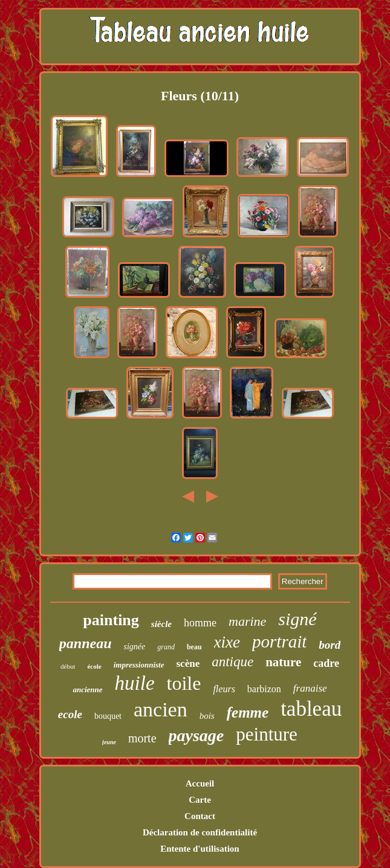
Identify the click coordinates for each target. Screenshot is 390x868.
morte (142, 738)
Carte (200, 800)
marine (247, 621)
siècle (161, 624)
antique (232, 662)
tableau (311, 709)
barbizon (264, 689)
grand (166, 647)
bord (330, 645)
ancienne (87, 690)
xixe (227, 642)
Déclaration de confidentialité (200, 832)
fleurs (224, 689)
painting (111, 620)
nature (283, 662)
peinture (267, 734)
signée (134, 647)
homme (200, 623)
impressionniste (139, 665)
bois (207, 716)
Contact (200, 816)
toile (184, 683)
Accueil (200, 783)
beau (194, 647)
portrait (279, 641)
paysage (197, 735)
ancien (161, 709)
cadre (326, 663)
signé (297, 619)
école (94, 666)
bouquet (108, 716)
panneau (86, 643)
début (68, 666)
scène (188, 664)
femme (248, 712)
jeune (109, 742)
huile (135, 683)
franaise (310, 688)
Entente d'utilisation (200, 849)
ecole (70, 714)
